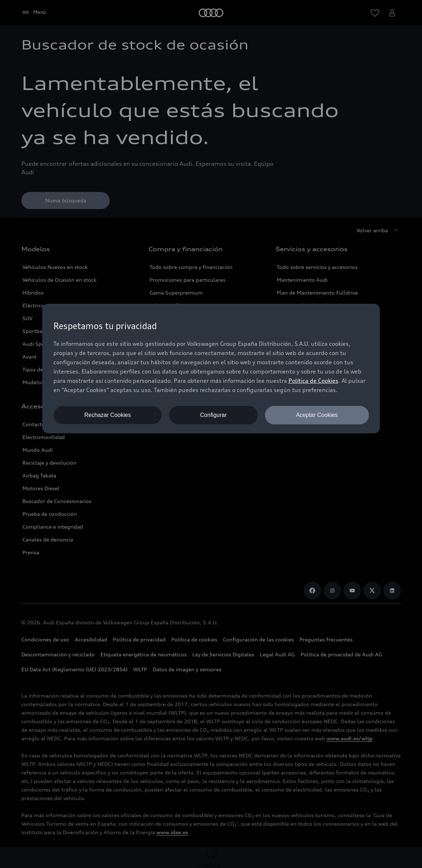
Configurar (213, 415)
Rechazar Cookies (108, 415)
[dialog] (211, 369)
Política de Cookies (313, 381)
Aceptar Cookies (317, 415)
